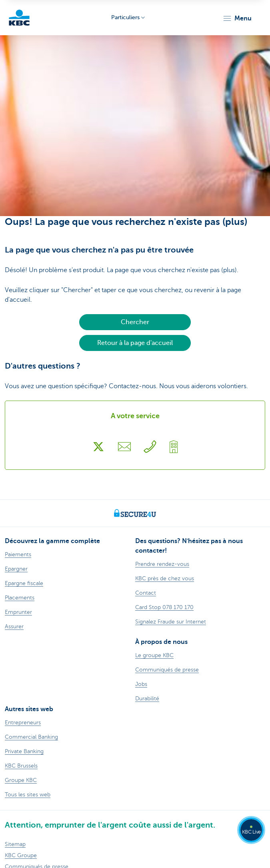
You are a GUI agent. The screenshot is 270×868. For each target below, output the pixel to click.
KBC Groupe (21, 855)
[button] (237, 18)
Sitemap (15, 844)
